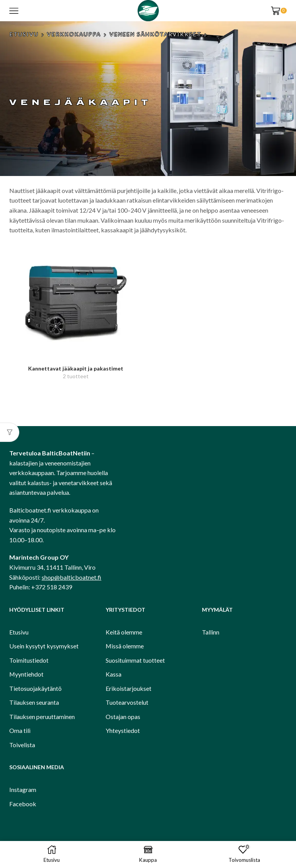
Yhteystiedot (123, 730)
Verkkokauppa (74, 34)
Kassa (114, 674)
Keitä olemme (124, 632)
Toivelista (22, 745)
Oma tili (20, 730)
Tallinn (211, 632)
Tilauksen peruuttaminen (42, 717)
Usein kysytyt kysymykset (44, 646)
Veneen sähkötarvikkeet (156, 34)
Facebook (23, 804)
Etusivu (24, 34)
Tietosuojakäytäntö (35, 688)
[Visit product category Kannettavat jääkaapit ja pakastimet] (76, 301)
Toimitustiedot (29, 660)
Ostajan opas (123, 717)
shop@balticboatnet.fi (71, 577)
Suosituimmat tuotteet (135, 660)
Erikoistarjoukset (129, 688)
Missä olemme (125, 646)
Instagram (23, 789)
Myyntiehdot (26, 674)
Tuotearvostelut (127, 702)
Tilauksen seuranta (34, 702)
